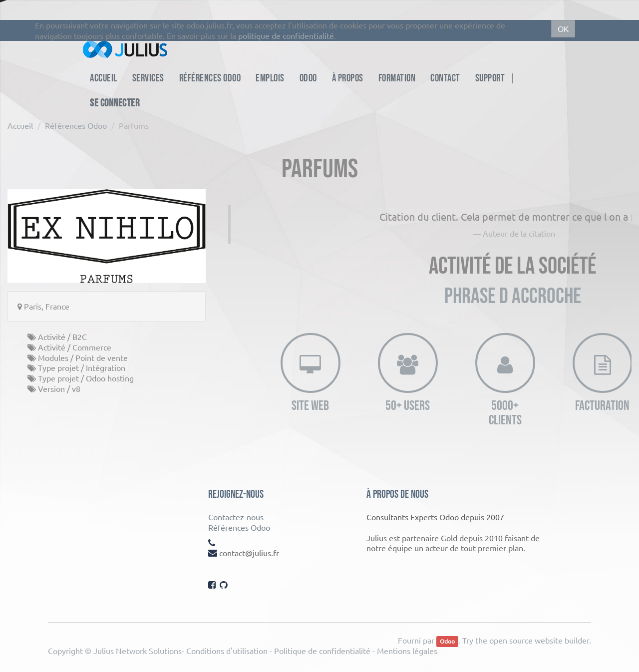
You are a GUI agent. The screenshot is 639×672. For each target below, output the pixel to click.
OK (563, 28)
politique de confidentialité (286, 35)
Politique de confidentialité (322, 651)
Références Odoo (76, 125)
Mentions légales (407, 651)
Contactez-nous (236, 517)
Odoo (447, 641)
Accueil (20, 125)
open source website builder (539, 640)
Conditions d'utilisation (227, 651)
